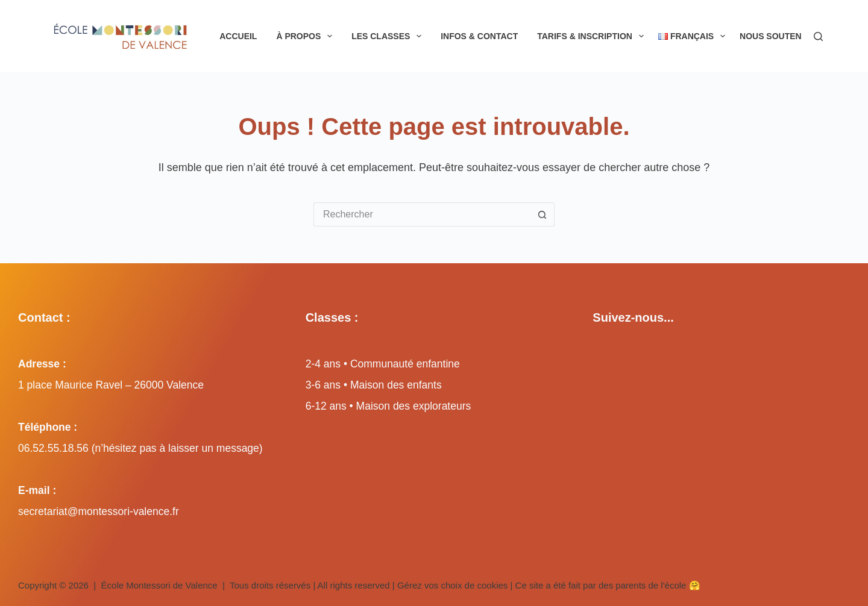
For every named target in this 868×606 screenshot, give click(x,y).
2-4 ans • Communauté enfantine (383, 364)
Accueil (238, 36)
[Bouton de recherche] (542, 214)
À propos (307, 36)
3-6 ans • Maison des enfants (374, 385)
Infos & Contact (479, 36)
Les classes (389, 36)
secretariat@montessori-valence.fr (99, 511)
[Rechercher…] (422, 214)
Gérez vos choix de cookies (452, 585)
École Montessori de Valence (159, 585)
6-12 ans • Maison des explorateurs (388, 406)
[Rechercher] (818, 36)
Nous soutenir (783, 36)
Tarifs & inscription (593, 36)
